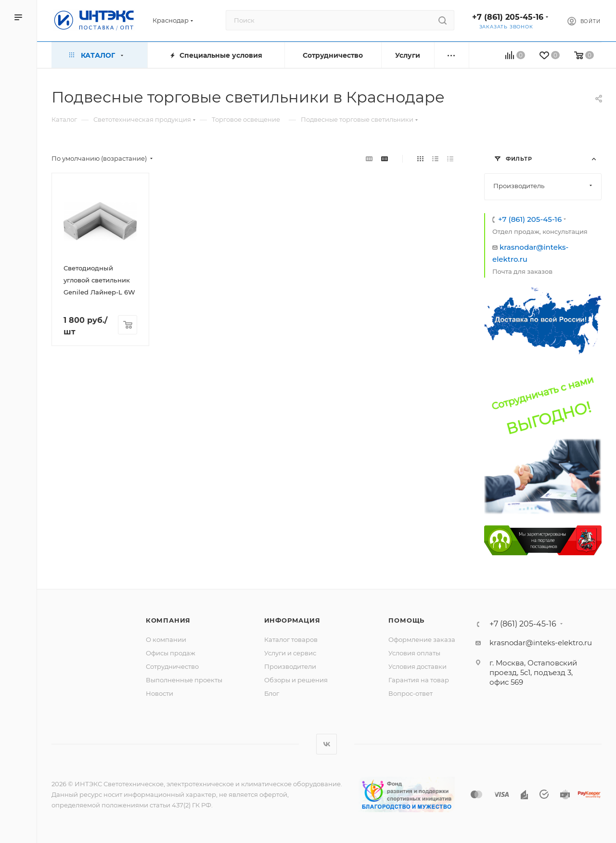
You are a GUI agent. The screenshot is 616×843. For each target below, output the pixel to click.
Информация (292, 620)
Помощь (406, 620)
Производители (290, 666)
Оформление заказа (422, 639)
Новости (160, 693)
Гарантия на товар (419, 680)
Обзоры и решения (296, 680)
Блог (272, 693)
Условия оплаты (414, 653)
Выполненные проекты (184, 680)
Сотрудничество (172, 666)
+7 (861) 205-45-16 (508, 17)
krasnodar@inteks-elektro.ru (541, 643)
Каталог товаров (291, 639)
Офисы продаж (171, 653)
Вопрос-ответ (411, 693)
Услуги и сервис (290, 653)
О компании (166, 639)
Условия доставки (417, 666)
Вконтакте (327, 744)
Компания (168, 620)
